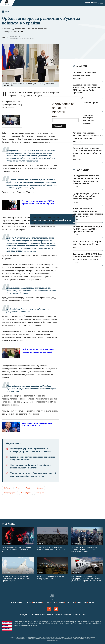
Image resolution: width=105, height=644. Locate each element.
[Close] (82, 97)
